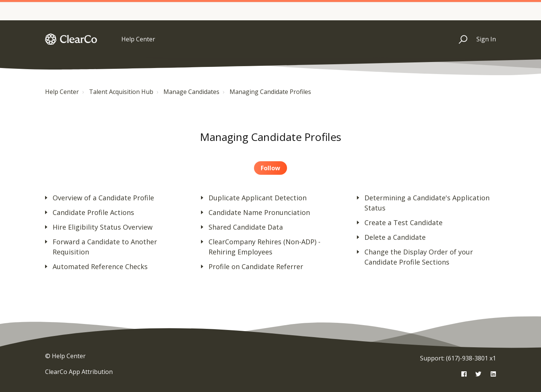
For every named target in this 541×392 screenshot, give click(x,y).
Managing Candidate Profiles (270, 92)
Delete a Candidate (395, 237)
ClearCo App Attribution (79, 372)
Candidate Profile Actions (93, 212)
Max (495, 8)
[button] (460, 39)
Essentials (311, 8)
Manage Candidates (191, 92)
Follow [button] (270, 168)
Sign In (486, 39)
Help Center (62, 92)
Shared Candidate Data (246, 227)
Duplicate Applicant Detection (258, 198)
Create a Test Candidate (403, 222)
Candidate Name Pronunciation (259, 212)
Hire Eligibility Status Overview (103, 227)
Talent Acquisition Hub (121, 92)
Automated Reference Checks (100, 266)
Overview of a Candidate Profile (103, 198)
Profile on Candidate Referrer (256, 266)
